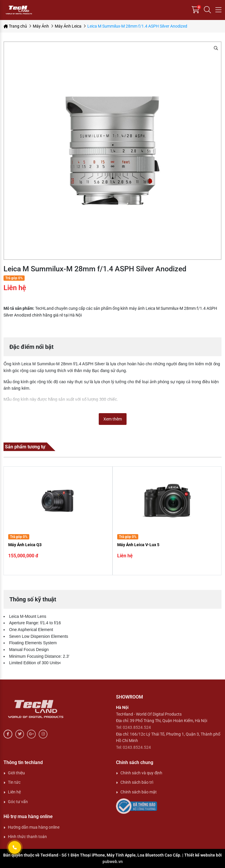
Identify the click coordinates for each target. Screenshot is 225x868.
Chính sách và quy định (141, 773)
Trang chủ (15, 26)
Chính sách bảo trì (137, 782)
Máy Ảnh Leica (68, 26)
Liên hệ (14, 792)
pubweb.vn (113, 862)
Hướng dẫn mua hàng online (34, 827)
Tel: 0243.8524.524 (133, 727)
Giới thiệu (16, 773)
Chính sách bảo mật (139, 792)
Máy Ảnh (41, 26)
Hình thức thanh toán (27, 837)
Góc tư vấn (18, 802)
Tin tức (14, 782)
